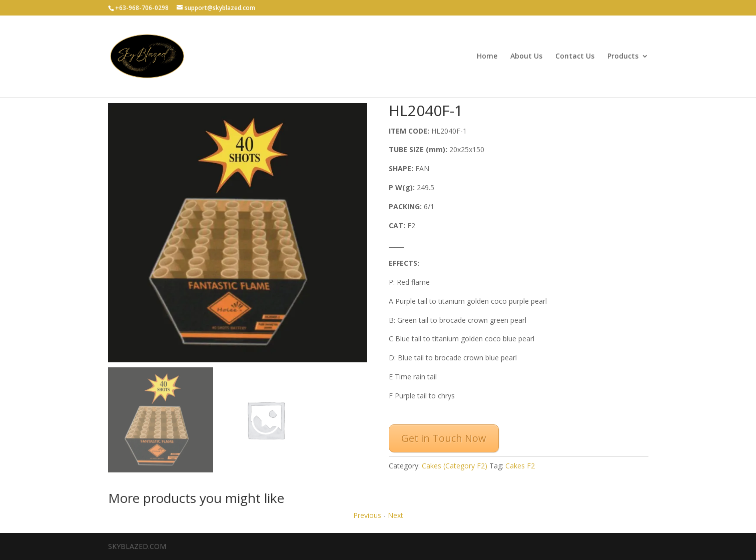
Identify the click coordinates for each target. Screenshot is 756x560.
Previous (367, 515)
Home (487, 57)
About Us (526, 57)
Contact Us (575, 57)
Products (623, 57)
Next (396, 515)
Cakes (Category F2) (455, 466)
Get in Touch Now (444, 438)
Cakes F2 (520, 466)
